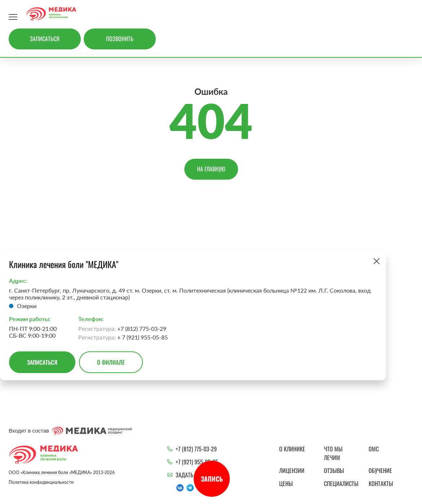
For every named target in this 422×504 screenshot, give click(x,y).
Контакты (381, 483)
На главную (211, 169)
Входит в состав (70, 431)
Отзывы (334, 470)
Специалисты (341, 483)
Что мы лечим (333, 453)
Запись (212, 479)
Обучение (380, 470)
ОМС (374, 449)
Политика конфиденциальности (41, 482)
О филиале (111, 362)
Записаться (45, 39)
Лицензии (292, 470)
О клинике (292, 449)
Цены (286, 483)
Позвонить (120, 39)
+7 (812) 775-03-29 (196, 449)
